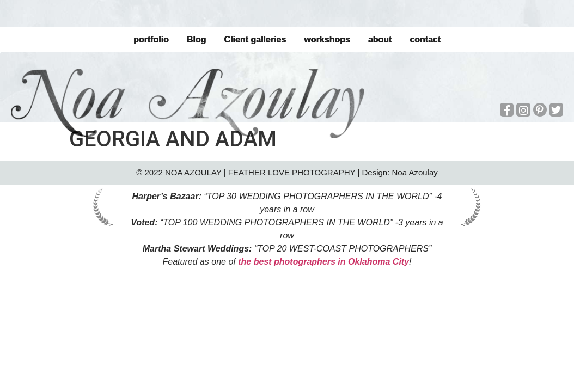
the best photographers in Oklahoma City (323, 262)
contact (425, 39)
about (380, 39)
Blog (197, 39)
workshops (327, 39)
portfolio (151, 39)
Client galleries (255, 39)
